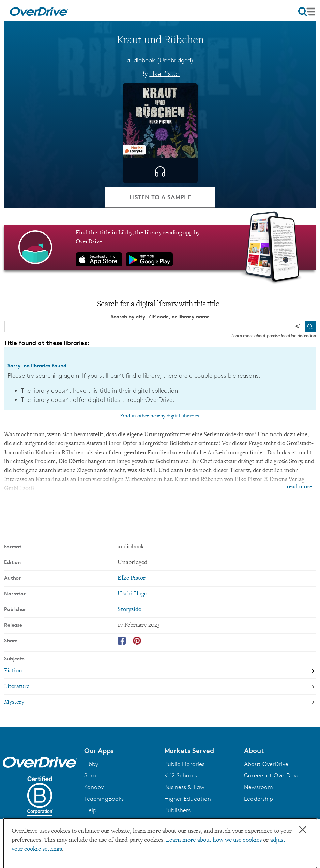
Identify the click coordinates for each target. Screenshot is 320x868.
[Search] (310, 326)
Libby (91, 764)
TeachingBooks (104, 799)
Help (90, 810)
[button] (120, 751)
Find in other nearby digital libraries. (160, 416)
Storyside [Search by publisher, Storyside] (129, 610)
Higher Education (188, 799)
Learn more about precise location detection (274, 336)
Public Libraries (185, 764)
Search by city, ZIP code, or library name (160, 317)
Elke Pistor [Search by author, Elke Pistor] (164, 73)
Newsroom (258, 787)
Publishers (178, 810)
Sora (90, 775)
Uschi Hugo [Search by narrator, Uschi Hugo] (132, 594)
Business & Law (185, 787)
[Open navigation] (307, 12)
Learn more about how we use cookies (214, 840)
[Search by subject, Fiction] (160, 671)
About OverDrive (266, 764)
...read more (297, 487)
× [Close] (303, 830)
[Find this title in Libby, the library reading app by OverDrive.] (160, 247)
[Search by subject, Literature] (160, 687)
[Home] (39, 11)
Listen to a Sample (160, 197)
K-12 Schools (181, 775)
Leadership (258, 799)
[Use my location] (297, 327)
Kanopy (94, 787)
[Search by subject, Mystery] (160, 702)
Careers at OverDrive (272, 775)
